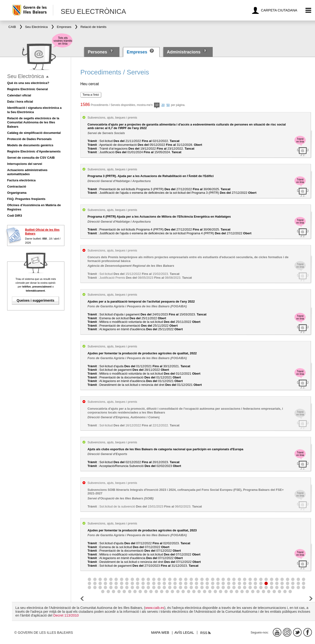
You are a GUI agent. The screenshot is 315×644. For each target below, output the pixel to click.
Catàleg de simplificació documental (34, 133)
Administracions (184, 52)
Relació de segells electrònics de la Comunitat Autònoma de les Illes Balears (33, 123)
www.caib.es (155, 608)
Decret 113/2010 (66, 615)
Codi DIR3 (15, 216)
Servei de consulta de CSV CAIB (31, 158)
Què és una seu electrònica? (28, 83)
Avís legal (184, 633)
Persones (98, 52)
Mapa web (160, 633)
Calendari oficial (19, 95)
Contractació (17, 186)
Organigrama (17, 193)
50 (168, 105)
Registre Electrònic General (28, 89)
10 (157, 105)
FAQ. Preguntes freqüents (26, 199)
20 (163, 105)
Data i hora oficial (20, 102)
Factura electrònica (21, 180)
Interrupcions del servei (25, 164)
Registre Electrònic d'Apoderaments (34, 151)
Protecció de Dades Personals (29, 139)
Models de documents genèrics (30, 145)
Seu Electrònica (26, 76)
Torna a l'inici (91, 95)
